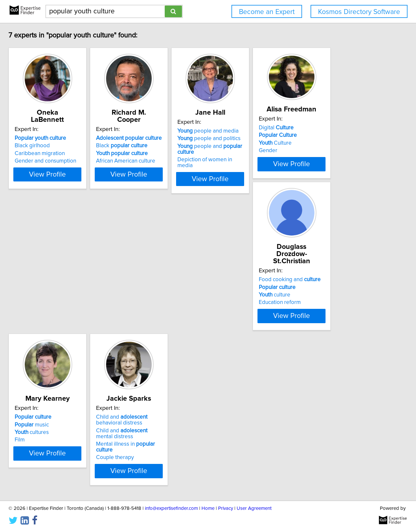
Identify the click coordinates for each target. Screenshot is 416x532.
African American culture (146, 161)
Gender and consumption (50, 161)
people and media (245, 138)
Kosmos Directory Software (359, 12)
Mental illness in (253, 322)
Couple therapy (233, 329)
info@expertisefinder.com (171, 508)
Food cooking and (50, 295)
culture (35, 310)
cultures (134, 310)
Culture (328, 150)
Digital (329, 135)
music (134, 302)
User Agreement (254, 508)
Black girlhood (36, 146)
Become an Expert (267, 12)
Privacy (226, 508)
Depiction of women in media (250, 167)
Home (208, 508)
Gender (321, 158)
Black (142, 146)
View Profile (60, 186)
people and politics (246, 146)
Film (122, 317)
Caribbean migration (44, 153)
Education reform (40, 317)
